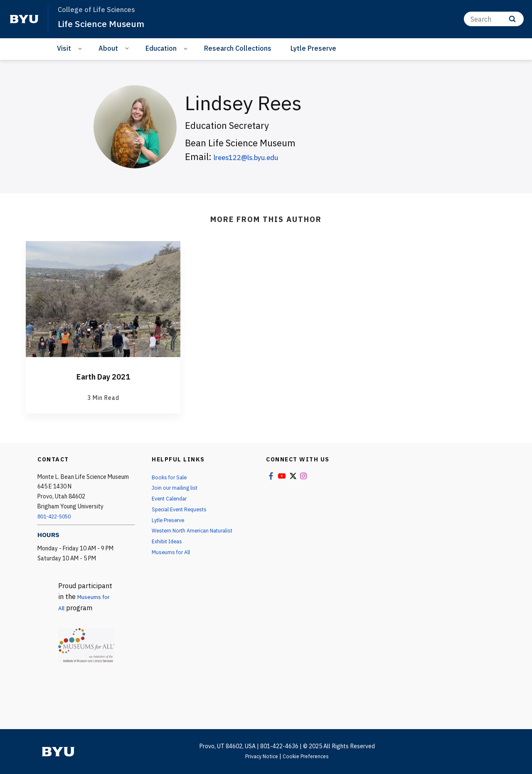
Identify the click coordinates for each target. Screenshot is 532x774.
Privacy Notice (259, 756)
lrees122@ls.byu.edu (258, 157)
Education (161, 48)
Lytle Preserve (313, 48)
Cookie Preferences (308, 756)
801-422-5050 (57, 516)
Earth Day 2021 (103, 376)
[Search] (494, 19)
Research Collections (238, 48)
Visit (64, 48)
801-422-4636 (279, 746)
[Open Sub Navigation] (81, 48)
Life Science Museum (106, 23)
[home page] (24, 19)
